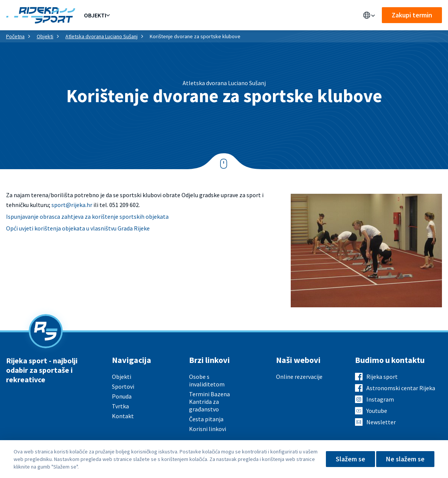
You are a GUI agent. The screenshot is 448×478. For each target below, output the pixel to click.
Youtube (377, 411)
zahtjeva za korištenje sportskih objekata (115, 216)
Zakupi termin (412, 15)
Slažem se (350, 459)
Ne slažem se (405, 459)
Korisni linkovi (208, 429)
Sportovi (157, 15)
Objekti (95, 15)
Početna (15, 36)
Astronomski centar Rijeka (401, 388)
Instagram (380, 399)
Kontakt (253, 15)
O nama (223, 15)
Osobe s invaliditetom (207, 380)
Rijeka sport (382, 377)
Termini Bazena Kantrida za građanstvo (209, 402)
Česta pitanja (206, 419)
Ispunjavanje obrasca (34, 216)
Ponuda (125, 15)
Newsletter (381, 422)
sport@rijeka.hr (72, 205)
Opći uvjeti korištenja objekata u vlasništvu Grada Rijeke (78, 228)
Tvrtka (120, 406)
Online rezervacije (299, 377)
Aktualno (192, 15)
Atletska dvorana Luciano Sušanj (102, 36)
